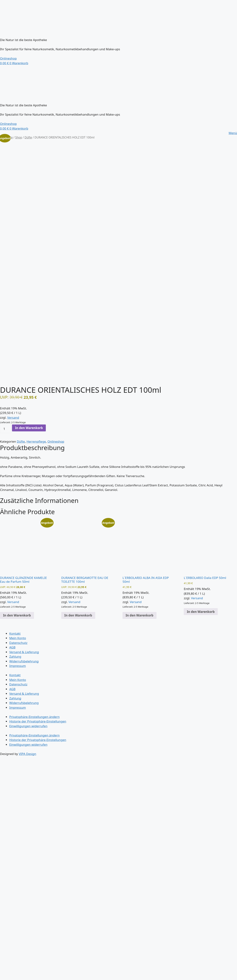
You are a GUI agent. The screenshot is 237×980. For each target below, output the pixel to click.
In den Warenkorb (29, 428)
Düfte (28, 137)
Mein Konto (18, 638)
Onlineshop (56, 441)
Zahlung (15, 657)
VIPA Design (27, 754)
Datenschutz (18, 643)
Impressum (18, 666)
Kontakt (15, 633)
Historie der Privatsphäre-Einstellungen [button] (38, 721)
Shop (19, 137)
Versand (13, 417)
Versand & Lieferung (24, 652)
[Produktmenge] (6, 429)
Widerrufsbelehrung (24, 661)
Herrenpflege (36, 441)
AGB (12, 647)
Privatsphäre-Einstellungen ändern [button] (34, 717)
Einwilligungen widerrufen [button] (28, 726)
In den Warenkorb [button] (17, 615)
